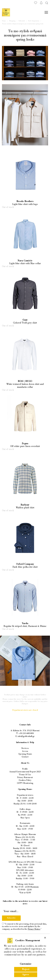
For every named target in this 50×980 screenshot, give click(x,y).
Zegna (25, 444)
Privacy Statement (25, 778)
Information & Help (25, 743)
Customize (26, 964)
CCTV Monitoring (25, 783)
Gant (25, 320)
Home (4, 21)
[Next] (29, 682)
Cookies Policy (25, 780)
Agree (26, 975)
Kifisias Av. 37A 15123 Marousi (26, 731)
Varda (25, 624)
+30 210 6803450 (26, 734)
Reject (26, 969)
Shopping (12, 21)
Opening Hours (25, 754)
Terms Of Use (25, 775)
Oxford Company (25, 564)
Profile (25, 769)
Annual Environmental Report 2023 (25, 772)
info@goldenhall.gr (26, 736)
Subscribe (11, 918)
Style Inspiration (34, 21)
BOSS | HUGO (25, 381)
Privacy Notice (34, 929)
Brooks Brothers (25, 201)
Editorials (22, 21)
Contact (25, 757)
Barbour (25, 505)
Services (25, 748)
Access (25, 751)
